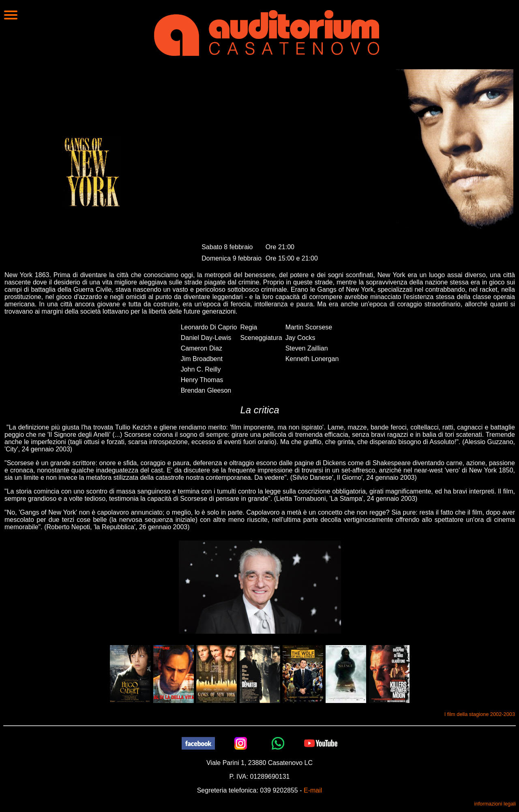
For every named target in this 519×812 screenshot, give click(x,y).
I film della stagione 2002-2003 (480, 714)
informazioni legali (495, 804)
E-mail (313, 790)
